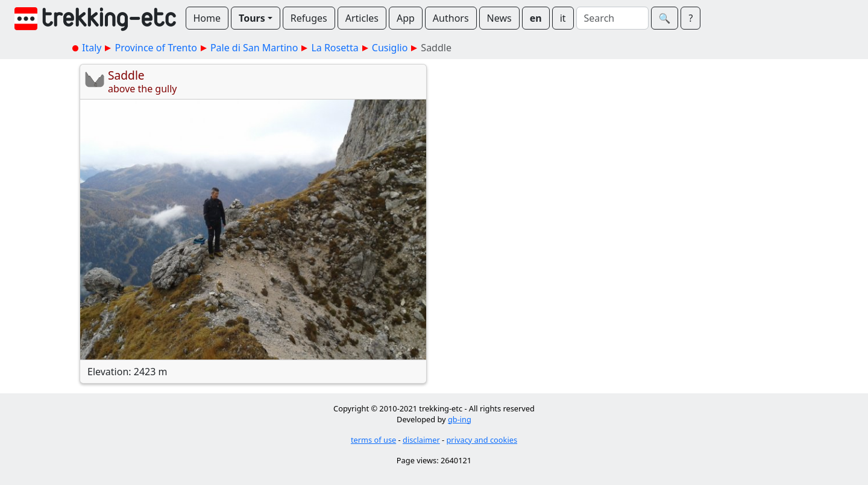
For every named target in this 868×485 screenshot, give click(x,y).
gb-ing (460, 419)
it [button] (563, 18)
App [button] (406, 18)
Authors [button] (451, 18)
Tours (252, 18)
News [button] (499, 18)
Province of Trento (156, 48)
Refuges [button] (309, 18)
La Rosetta (335, 48)
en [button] (536, 18)
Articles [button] (362, 18)
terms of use (373, 440)
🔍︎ (665, 18)
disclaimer (421, 440)
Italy (92, 48)
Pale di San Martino (254, 48)
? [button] (690, 18)
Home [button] (207, 18)
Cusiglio (390, 48)
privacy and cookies (482, 440)
